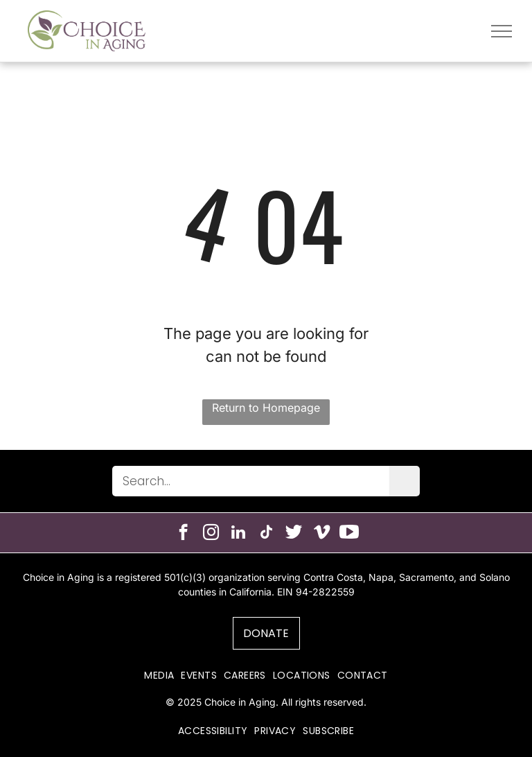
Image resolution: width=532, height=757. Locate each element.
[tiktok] (266, 534)
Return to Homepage (266, 408)
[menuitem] (159, 676)
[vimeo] (322, 534)
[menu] (502, 31)
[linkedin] (239, 534)
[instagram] (211, 534)
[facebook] (183, 534)
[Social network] (294, 534)
